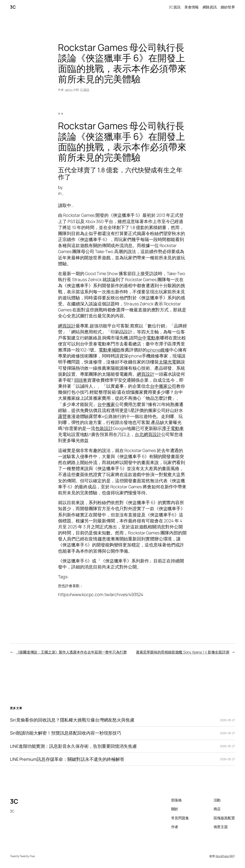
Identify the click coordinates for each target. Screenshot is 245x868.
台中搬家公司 (163, 386)
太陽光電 (168, 362)
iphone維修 (158, 350)
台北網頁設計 (148, 434)
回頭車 (81, 380)
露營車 (65, 416)
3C (13, 7)
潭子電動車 (173, 428)
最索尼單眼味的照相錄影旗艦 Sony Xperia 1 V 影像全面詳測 (183, 652)
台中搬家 (106, 404)
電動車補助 (110, 350)
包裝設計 (104, 428)
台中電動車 (149, 338)
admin (69, 90)
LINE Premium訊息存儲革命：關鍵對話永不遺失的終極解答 (67, 759)
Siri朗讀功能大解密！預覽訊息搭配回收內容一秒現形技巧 (66, 733)
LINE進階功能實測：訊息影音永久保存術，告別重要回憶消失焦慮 (73, 746)
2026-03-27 (227, 720)
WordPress (222, 856)
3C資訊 (85, 90)
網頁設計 (67, 326)
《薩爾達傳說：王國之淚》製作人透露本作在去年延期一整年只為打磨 (71, 652)
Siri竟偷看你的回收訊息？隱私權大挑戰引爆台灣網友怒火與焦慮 (72, 720)
